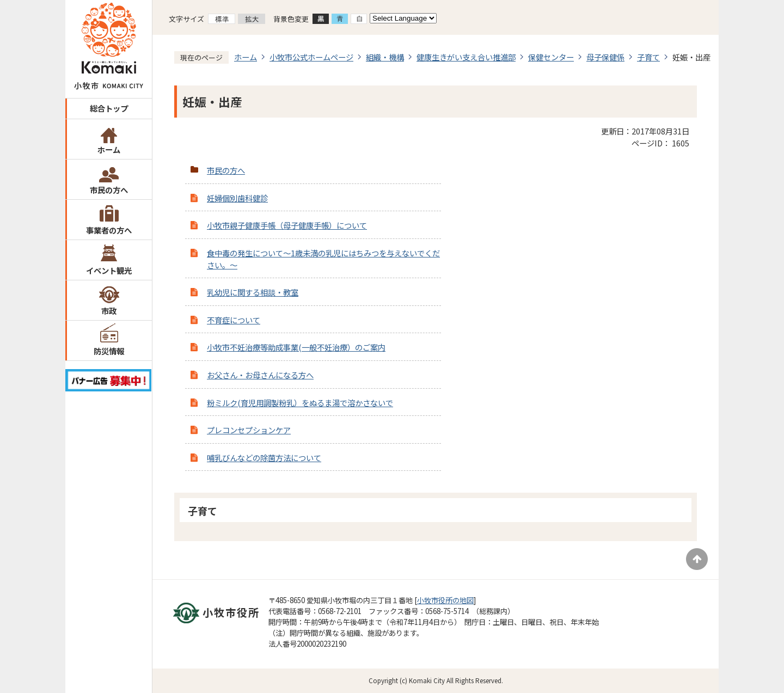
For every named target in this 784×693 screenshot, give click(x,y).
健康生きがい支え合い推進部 (466, 57)
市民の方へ (109, 190)
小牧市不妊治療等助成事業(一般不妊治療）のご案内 (296, 347)
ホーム (109, 149)
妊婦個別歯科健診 (237, 198)
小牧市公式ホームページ (311, 57)
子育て (648, 57)
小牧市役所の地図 (445, 600)
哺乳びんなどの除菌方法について (264, 458)
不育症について (234, 320)
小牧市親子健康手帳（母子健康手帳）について (287, 225)
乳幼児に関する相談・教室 (253, 292)
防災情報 (109, 351)
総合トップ (109, 108)
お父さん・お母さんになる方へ (260, 375)
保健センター (551, 57)
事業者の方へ (109, 230)
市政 (109, 311)
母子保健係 (605, 57)
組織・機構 (385, 57)
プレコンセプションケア (249, 430)
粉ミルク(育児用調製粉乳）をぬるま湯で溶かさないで (300, 403)
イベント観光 (109, 270)
